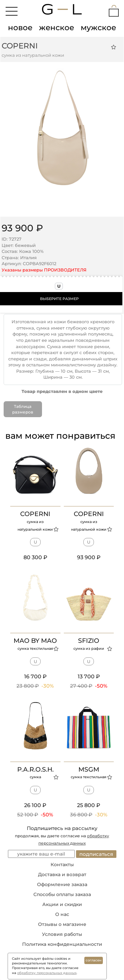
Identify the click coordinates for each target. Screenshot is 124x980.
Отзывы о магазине (62, 924)
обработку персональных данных (47, 973)
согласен (94, 960)
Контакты (62, 865)
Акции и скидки (62, 904)
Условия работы (62, 934)
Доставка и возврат (62, 874)
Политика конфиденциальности (62, 944)
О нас (62, 914)
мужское (98, 28)
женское (57, 28)
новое (20, 28)
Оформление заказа (62, 884)
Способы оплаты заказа (62, 894)
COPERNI (20, 46)
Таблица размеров (23, 409)
